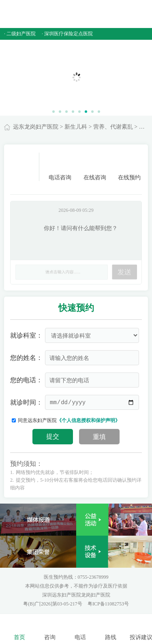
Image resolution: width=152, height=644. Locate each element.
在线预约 (129, 167)
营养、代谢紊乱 (113, 127)
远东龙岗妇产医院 (36, 127)
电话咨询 (60, 167)
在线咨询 (95, 167)
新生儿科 (76, 127)
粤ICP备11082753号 (108, 604)
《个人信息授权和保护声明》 (88, 420)
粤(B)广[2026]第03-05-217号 (53, 604)
